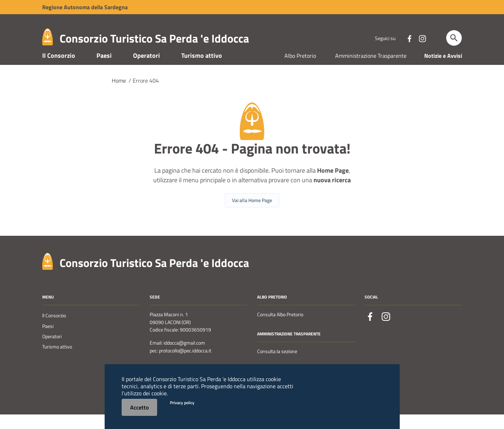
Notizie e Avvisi (443, 70)
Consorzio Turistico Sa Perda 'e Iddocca (154, 38)
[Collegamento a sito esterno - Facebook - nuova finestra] (409, 38)
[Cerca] (454, 38)
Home (119, 95)
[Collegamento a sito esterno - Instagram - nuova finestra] (422, 38)
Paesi (104, 70)
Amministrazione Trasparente (371, 70)
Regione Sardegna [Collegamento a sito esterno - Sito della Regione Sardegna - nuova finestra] (85, 7)
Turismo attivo (202, 70)
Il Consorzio (59, 70)
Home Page (333, 185)
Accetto (139, 407)
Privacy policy (182, 403)
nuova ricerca (332, 194)
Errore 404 (146, 95)
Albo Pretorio (300, 70)
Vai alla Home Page (252, 215)
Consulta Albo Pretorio (280, 329)
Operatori (146, 70)
